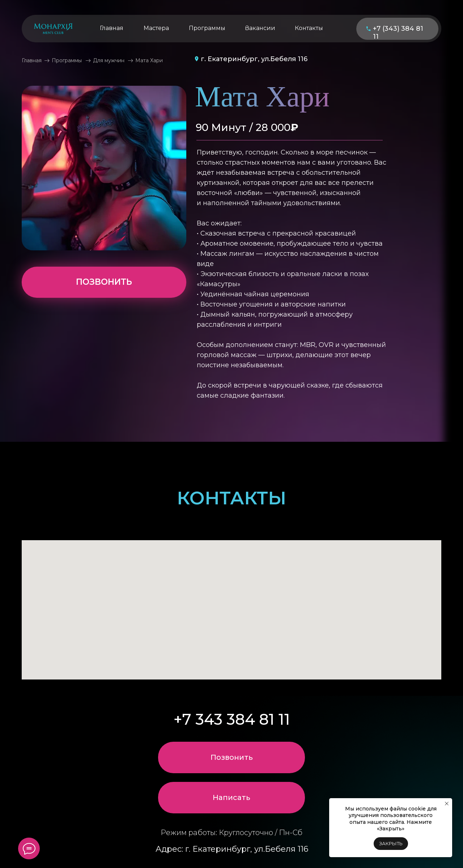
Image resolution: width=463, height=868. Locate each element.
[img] (53, 29)
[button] (231, 798)
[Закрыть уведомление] (447, 804)
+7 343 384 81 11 (232, 719)
